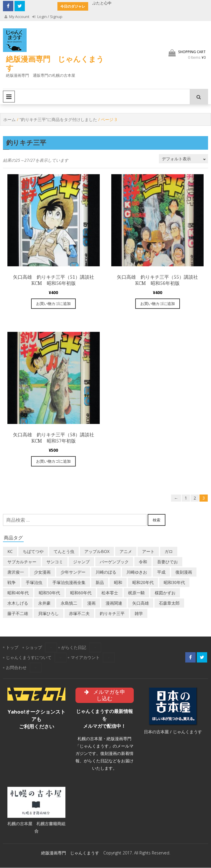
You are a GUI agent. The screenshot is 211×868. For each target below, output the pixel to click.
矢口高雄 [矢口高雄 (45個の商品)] (141, 603)
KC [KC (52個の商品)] (10, 551)
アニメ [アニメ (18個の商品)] (126, 551)
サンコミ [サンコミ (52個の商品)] (55, 562)
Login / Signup (48, 17)
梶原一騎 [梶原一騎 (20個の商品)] (136, 593)
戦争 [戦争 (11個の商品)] (12, 582)
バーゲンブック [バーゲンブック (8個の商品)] (114, 562)
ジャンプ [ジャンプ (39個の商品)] (81, 562)
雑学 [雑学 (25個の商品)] (139, 613)
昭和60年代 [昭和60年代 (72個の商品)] (81, 593)
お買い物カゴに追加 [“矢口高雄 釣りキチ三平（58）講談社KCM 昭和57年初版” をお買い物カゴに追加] (53, 461)
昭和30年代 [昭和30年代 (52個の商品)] (174, 582)
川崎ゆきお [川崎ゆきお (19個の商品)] (137, 572)
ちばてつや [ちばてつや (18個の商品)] (33, 551)
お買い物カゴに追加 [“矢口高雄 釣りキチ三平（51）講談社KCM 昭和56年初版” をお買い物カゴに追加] (53, 304)
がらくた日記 (74, 647)
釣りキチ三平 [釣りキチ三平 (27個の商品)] (112, 613)
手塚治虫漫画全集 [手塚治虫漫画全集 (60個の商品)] (69, 582)
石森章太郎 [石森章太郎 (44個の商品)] (169, 603)
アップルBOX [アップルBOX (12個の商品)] (97, 551)
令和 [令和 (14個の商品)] (143, 562)
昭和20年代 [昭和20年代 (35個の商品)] (143, 582)
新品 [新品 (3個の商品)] (100, 582)
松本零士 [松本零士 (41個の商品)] (110, 593)
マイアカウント (85, 657)
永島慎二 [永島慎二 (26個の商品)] (69, 603)
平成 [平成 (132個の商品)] (161, 572)
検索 (157, 520)
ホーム (9, 119)
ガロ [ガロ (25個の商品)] (169, 551)
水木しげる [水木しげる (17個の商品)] (18, 603)
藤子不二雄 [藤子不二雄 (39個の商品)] (18, 613)
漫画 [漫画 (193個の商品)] (91, 603)
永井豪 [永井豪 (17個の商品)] (44, 603)
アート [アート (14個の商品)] (148, 551)
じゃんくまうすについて (29, 657)
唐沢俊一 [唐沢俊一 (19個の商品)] (16, 572)
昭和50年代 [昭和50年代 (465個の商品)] (49, 593)
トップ (12, 647)
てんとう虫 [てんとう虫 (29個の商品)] (64, 551)
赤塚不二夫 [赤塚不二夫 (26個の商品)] (79, 613)
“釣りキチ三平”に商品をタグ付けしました (58, 119)
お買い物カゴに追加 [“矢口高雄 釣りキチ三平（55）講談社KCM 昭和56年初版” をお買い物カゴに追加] (158, 304)
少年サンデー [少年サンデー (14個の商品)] (73, 572)
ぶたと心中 (102, 3)
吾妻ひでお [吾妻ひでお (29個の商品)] (167, 562)
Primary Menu (9, 97)
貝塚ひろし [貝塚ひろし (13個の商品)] (49, 613)
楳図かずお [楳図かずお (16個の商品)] (165, 593)
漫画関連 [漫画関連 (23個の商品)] (114, 603)
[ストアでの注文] (183, 159)
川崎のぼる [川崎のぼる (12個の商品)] (106, 572)
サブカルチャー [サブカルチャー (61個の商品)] (22, 562)
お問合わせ (16, 667)
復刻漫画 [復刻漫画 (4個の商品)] (184, 572)
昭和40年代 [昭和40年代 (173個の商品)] (18, 593)
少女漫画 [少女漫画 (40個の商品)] (42, 572)
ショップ (34, 647)
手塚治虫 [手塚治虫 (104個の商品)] (34, 582)
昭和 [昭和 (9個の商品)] (118, 582)
